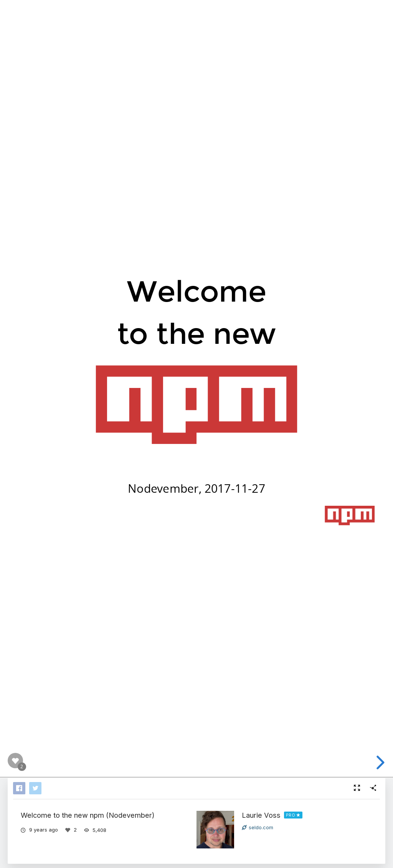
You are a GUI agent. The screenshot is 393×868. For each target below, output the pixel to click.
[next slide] (384, 762)
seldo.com (258, 827)
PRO (291, 815)
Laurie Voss (261, 815)
